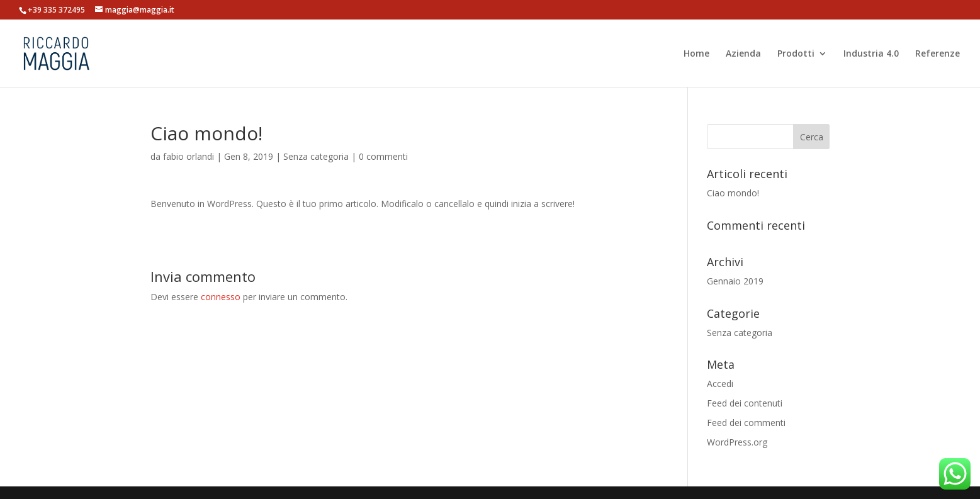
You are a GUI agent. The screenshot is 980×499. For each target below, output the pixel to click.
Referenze (938, 54)
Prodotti (796, 54)
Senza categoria (316, 156)
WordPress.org (737, 442)
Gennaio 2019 (735, 281)
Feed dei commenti (746, 423)
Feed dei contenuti (745, 403)
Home (696, 54)
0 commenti (383, 156)
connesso (221, 297)
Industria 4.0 (871, 54)
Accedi (720, 384)
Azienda (743, 54)
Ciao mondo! (733, 193)
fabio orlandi (189, 156)
